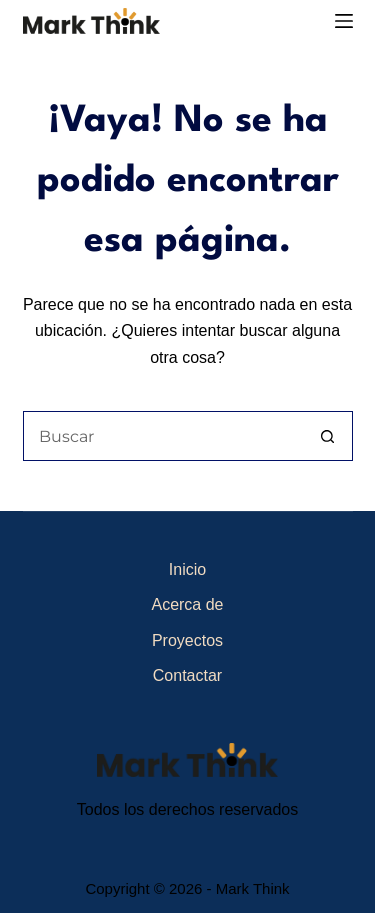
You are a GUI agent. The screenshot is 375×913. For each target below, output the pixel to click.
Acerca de (187, 604)
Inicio (187, 569)
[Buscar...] (163, 436)
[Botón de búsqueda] (328, 436)
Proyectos (187, 640)
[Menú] (344, 21)
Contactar (187, 675)
